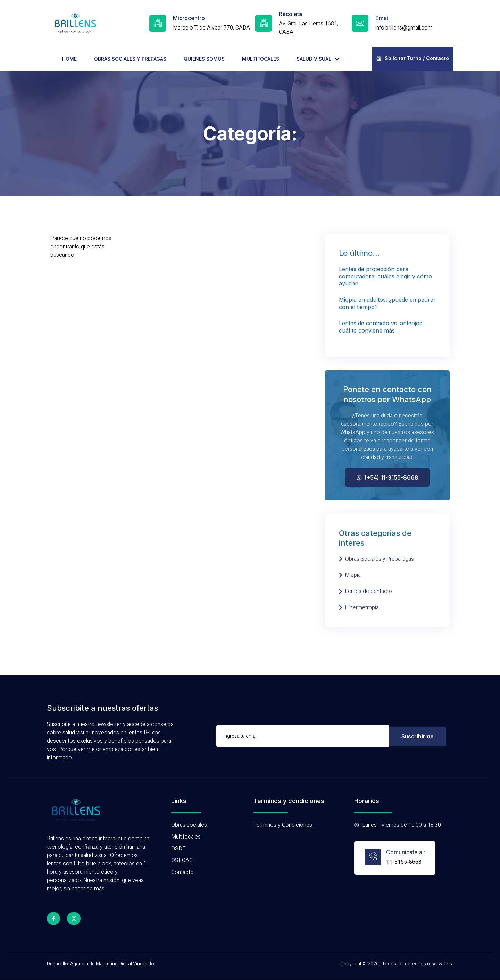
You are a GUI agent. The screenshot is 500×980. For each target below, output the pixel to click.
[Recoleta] (264, 23)
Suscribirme (418, 736)
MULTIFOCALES (261, 59)
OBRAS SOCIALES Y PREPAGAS (130, 59)
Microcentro (189, 18)
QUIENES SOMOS (204, 59)
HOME (69, 59)
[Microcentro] (158, 23)
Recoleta (290, 14)
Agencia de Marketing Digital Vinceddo (112, 964)
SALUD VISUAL (318, 59)
